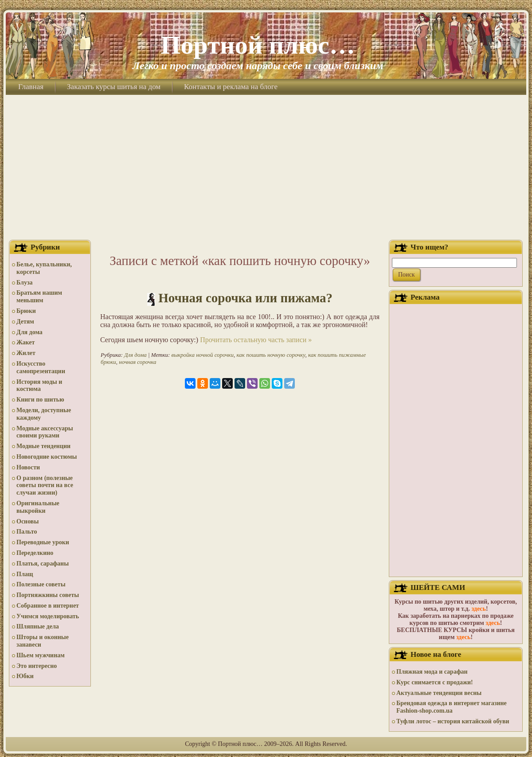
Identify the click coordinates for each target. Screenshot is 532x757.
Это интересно (37, 666)
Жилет (26, 353)
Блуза (25, 283)
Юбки (25, 676)
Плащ (25, 574)
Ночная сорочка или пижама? (245, 298)
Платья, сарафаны (43, 564)
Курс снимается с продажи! (435, 682)
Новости (28, 467)
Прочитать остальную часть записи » (256, 340)
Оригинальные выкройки (38, 507)
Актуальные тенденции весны (439, 693)
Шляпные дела (38, 626)
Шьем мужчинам (41, 655)
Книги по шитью (40, 400)
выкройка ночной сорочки (203, 355)
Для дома (29, 332)
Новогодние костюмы (47, 457)
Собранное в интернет (48, 606)
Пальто (27, 532)
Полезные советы (41, 584)
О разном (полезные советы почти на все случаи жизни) (45, 486)
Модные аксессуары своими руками (45, 432)
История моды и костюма (39, 386)
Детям (25, 322)
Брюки (26, 311)
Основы (27, 521)
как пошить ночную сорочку (271, 355)
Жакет (25, 342)
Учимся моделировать (48, 616)
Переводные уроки (43, 542)
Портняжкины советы (48, 595)
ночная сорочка (137, 362)
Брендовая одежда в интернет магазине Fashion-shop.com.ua (452, 707)
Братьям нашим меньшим (39, 297)
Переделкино (35, 553)
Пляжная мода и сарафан (432, 672)
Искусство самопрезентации (41, 367)
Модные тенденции (43, 446)
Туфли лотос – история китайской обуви (453, 721)
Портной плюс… (258, 45)
